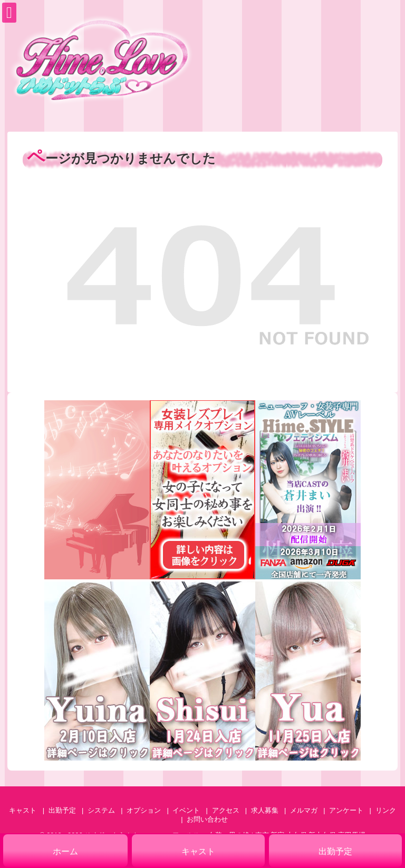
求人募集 (265, 810)
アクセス (226, 810)
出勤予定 (62, 810)
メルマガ (304, 810)
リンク (386, 810)
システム (101, 810)
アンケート (346, 810)
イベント (186, 810)
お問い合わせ (207, 819)
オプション (144, 810)
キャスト (23, 810)
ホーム (65, 851)
